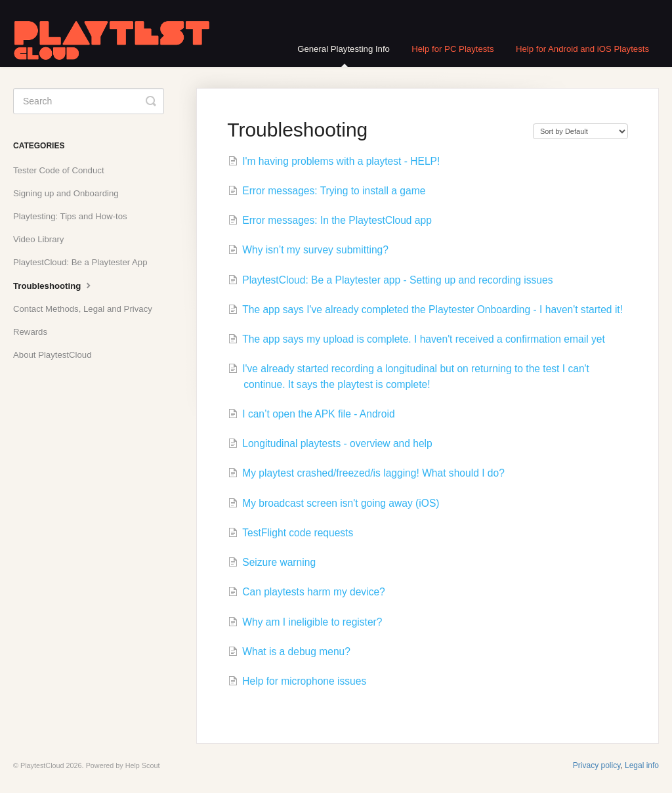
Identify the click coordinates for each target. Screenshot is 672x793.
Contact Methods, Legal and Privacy (83, 309)
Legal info (642, 765)
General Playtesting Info (344, 55)
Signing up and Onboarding (66, 193)
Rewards (30, 332)
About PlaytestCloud (52, 355)
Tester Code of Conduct (59, 170)
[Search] (89, 101)
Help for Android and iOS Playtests (582, 49)
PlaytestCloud (42, 765)
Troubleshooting (53, 285)
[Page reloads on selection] (580, 131)
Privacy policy (597, 765)
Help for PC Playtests (452, 49)
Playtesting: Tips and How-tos (70, 216)
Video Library (38, 239)
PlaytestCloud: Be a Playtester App (80, 262)
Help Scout (143, 765)
